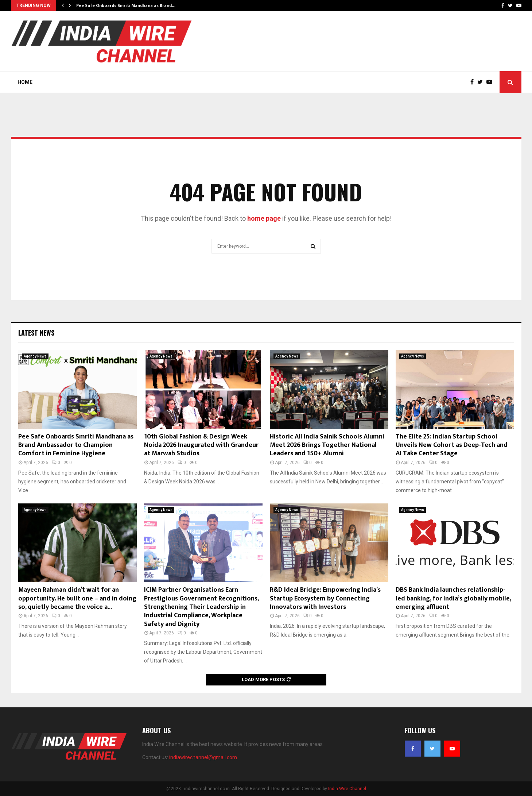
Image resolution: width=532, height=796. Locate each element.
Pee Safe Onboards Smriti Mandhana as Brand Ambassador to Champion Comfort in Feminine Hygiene (76, 445)
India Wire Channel (347, 789)
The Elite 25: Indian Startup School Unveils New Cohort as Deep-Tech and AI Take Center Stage (452, 445)
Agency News (35, 356)
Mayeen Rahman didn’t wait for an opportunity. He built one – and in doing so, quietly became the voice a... (77, 598)
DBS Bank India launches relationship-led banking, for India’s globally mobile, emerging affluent (453, 598)
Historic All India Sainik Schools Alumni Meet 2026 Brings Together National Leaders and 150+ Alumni (327, 445)
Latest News (36, 333)
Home (25, 82)
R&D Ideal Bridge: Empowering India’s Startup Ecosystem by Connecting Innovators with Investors (325, 598)
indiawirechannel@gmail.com (203, 757)
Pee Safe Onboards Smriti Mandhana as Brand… (126, 5)
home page (264, 218)
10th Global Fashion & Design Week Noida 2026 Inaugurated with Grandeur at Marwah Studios (201, 445)
